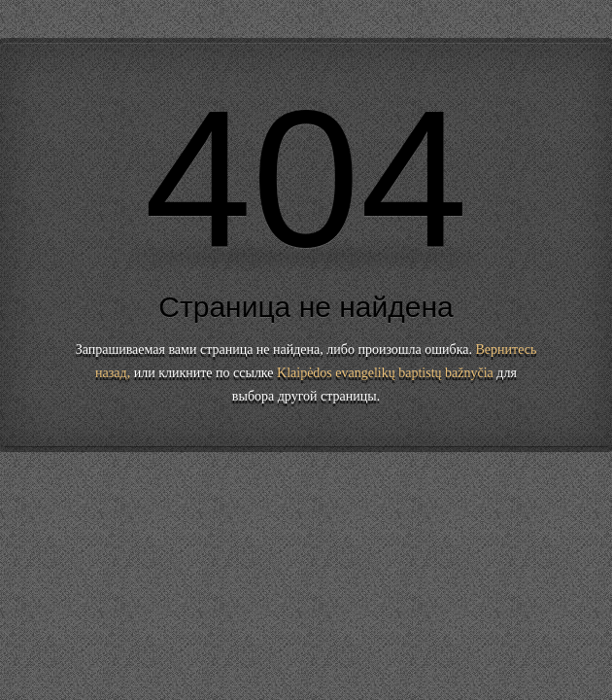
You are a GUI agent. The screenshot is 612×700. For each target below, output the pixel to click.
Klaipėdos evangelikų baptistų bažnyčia (385, 373)
